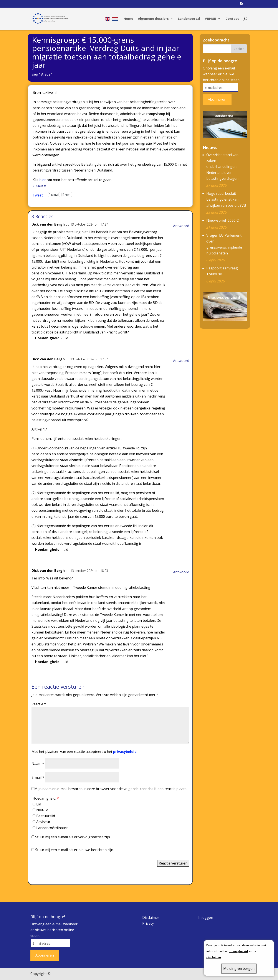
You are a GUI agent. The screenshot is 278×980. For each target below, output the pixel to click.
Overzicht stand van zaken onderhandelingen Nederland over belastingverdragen (222, 167)
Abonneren (217, 99)
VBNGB (211, 19)
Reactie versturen (173, 863)
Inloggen (206, 917)
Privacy (148, 923)
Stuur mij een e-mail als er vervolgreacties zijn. (73, 837)
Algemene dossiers (153, 19)
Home (128, 19)
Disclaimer (151, 917)
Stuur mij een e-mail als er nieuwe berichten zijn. (74, 850)
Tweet (38, 195)
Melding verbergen (239, 968)
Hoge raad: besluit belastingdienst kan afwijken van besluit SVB (226, 199)
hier (43, 180)
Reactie (39, 704)
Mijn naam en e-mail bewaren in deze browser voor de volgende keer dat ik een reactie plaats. (111, 789)
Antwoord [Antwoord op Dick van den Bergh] (181, 226)
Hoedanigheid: (46, 798)
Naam (38, 764)
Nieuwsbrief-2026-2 (223, 220)
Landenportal (189, 19)
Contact (232, 19)
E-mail (38, 777)
